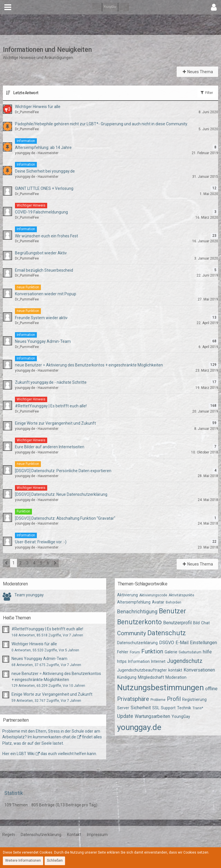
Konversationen (199, 670)
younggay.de (139, 727)
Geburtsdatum (190, 652)
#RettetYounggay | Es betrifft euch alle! (47, 629)
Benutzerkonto (139, 622)
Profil (174, 699)
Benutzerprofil (177, 623)
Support (168, 708)
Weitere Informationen (23, 861)
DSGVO (167, 643)
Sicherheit (141, 708)
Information (139, 661)
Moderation (176, 677)
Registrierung (194, 699)
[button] (8, 7)
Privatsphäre (133, 699)
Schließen (55, 861)
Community (132, 633)
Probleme (158, 700)
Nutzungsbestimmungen (160, 688)
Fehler (123, 652)
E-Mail (182, 643)
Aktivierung (127, 595)
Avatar (158, 602)
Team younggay (29, 595)
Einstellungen (203, 643)
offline (211, 689)
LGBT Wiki (26, 754)
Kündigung (127, 677)
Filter (206, 92)
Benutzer (173, 611)
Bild (196, 623)
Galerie (171, 652)
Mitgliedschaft (151, 677)
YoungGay (181, 716)
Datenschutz (167, 633)
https (122, 661)
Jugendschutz (185, 661)
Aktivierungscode (153, 595)
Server (123, 708)
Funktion (152, 651)
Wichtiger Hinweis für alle (34, 644)
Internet (158, 661)
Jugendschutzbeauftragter (142, 670)
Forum (135, 652)
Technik (184, 708)
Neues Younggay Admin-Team (39, 659)
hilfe (207, 652)
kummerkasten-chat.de (55, 737)
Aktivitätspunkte (181, 595)
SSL (156, 708)
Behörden (174, 602)
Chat (205, 623)
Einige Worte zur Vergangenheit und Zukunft (52, 694)
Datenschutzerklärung (137, 643)
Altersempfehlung (134, 602)
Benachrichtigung (137, 611)
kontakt (175, 670)
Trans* (198, 708)
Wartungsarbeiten (152, 716)
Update (125, 716)
